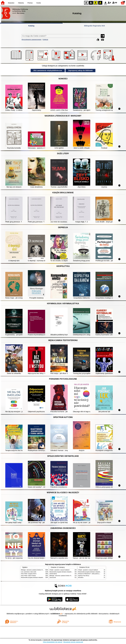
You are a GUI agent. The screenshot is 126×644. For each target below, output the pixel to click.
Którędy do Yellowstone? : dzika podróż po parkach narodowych (95, 574)
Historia (21, 3)
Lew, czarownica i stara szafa (29, 572)
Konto (39, 3)
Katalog (31, 26)
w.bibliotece (56, 614)
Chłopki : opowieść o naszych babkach (60, 570)
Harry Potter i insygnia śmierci (29, 574)
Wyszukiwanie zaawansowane (32, 39)
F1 (109, 3)
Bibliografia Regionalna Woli (94, 26)
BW (91, 3)
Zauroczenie (53, 577)
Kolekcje (45, 39)
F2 (115, 3)
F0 (105, 3)
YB (95, 3)
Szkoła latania (53, 574)
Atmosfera (81, 577)
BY (100, 3)
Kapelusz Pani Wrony (84, 576)
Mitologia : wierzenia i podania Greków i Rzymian (34, 570)
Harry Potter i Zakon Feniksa (28, 576)
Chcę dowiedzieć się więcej (52, 642)
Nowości (11, 3)
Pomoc (30, 3)
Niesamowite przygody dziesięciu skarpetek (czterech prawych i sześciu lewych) (42, 577)
